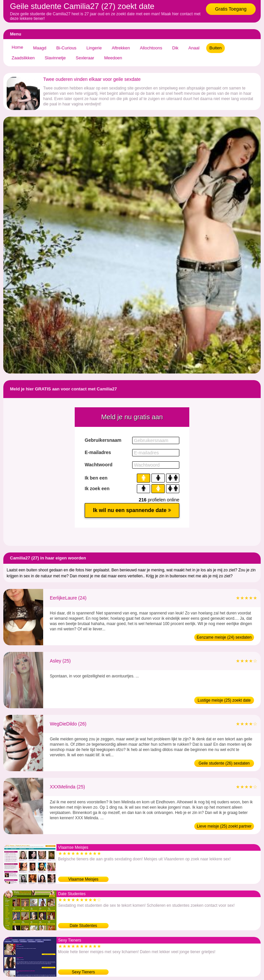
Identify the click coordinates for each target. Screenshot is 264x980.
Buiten (216, 48)
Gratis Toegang (231, 9)
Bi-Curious (66, 48)
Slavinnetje (55, 58)
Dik (176, 48)
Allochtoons (151, 48)
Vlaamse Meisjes (84, 879)
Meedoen (113, 58)
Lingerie (94, 48)
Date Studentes (84, 926)
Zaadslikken (23, 58)
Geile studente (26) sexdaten (224, 763)
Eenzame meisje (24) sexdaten (224, 637)
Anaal (194, 48)
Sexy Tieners (83, 972)
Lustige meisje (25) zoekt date (224, 700)
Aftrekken (121, 48)
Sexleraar (85, 58)
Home (17, 47)
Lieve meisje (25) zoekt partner (224, 826)
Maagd (40, 48)
